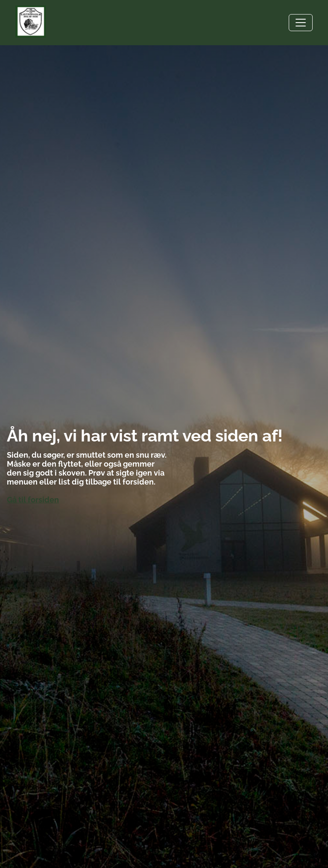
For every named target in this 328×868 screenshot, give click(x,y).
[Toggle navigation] (301, 23)
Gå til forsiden (33, 500)
